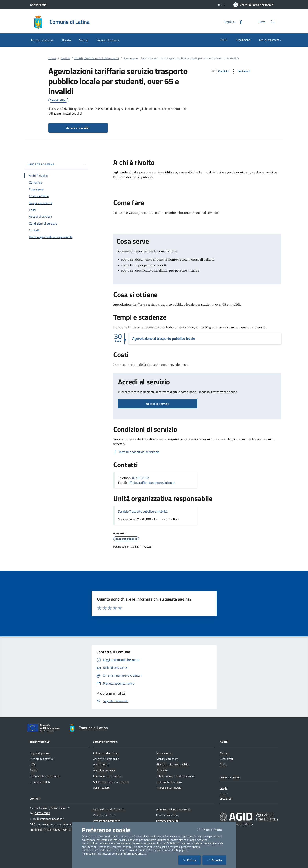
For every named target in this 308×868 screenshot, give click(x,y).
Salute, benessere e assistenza (111, 782)
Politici (34, 770)
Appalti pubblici (102, 788)
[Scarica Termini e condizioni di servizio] (136, 452)
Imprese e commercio (169, 788)
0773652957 (140, 478)
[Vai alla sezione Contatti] (57, 230)
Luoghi (224, 788)
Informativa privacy (167, 815)
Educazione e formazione (108, 776)
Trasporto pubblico (126, 539)
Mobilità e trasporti (167, 759)
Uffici (33, 764)
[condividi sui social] (220, 71)
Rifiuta (192, 860)
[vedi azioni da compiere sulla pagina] (240, 71)
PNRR (224, 40)
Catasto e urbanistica (105, 753)
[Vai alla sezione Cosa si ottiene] (57, 196)
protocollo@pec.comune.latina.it (54, 825)
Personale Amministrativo (45, 776)
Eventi (223, 794)
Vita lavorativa (165, 753)
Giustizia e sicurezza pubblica (173, 764)
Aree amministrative (42, 759)
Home (52, 58)
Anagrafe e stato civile (106, 759)
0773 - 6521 (42, 813)
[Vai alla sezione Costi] (57, 210)
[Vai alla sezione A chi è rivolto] (57, 176)
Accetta (217, 860)
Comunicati (226, 759)
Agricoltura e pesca (104, 770)
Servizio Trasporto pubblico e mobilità (143, 511)
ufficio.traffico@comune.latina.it (151, 483)
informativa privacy (135, 854)
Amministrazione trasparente (173, 809)
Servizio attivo (58, 100)
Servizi (65, 58)
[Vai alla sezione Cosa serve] (57, 189)
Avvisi (223, 764)
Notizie (224, 753)
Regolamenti (243, 40)
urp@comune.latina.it (52, 819)
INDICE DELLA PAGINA (57, 164)
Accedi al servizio (158, 404)
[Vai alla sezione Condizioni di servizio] (57, 223)
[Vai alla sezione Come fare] (57, 182)
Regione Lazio (38, 5)
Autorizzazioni (101, 764)
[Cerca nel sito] (273, 22)
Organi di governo (40, 753)
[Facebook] (239, 22)
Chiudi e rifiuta (212, 830)
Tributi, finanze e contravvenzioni (97, 58)
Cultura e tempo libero (169, 782)
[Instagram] (234, 809)
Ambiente (162, 770)
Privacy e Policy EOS (168, 821)
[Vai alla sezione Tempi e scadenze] (57, 203)
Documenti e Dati (40, 782)
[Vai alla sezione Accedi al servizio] (57, 217)
